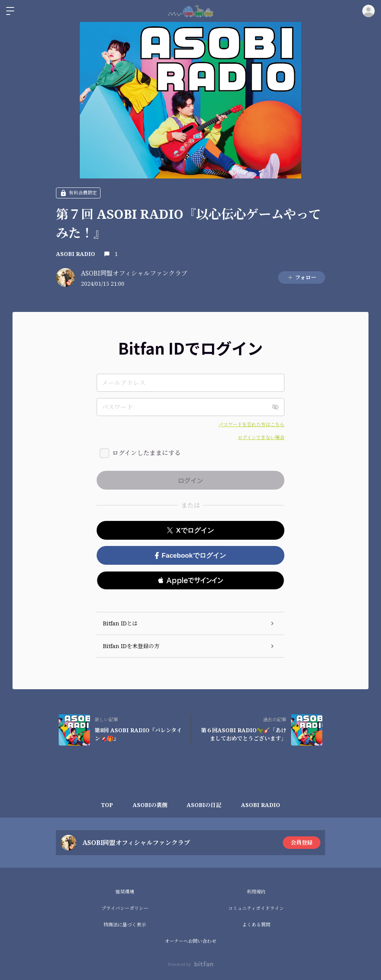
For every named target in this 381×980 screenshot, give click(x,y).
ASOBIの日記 (204, 805)
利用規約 (256, 892)
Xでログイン (190, 531)
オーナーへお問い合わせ (190, 941)
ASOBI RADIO (75, 254)
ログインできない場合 (261, 437)
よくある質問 (256, 925)
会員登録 (302, 842)
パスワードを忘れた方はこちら (252, 424)
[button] (190, 580)
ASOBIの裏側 (150, 805)
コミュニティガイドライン (256, 908)
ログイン (368, 11)
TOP (107, 805)
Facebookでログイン (190, 556)
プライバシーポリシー (125, 908)
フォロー (302, 277)
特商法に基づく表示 (125, 925)
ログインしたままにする (146, 453)
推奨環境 (125, 892)
